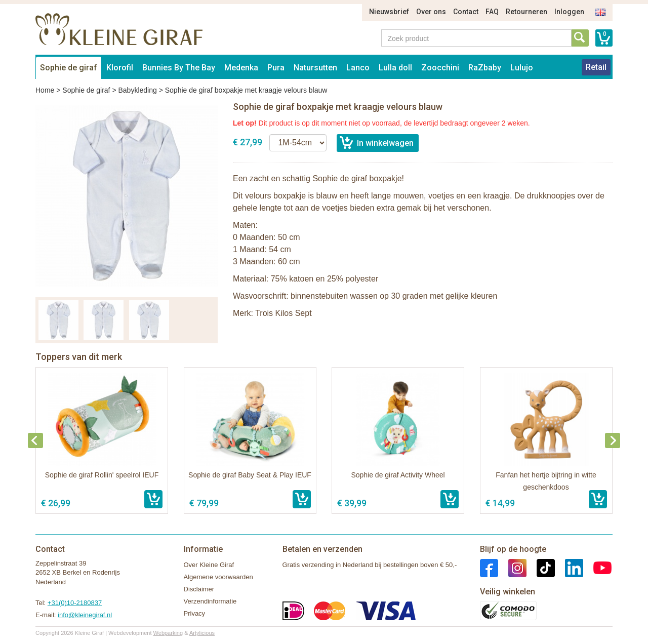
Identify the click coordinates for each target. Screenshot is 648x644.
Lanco (358, 68)
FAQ (492, 12)
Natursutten (315, 68)
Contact (466, 12)
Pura (276, 68)
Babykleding (137, 90)
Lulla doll (395, 68)
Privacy (195, 613)
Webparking (168, 633)
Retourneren (526, 12)
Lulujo (522, 68)
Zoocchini (440, 68)
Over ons (431, 12)
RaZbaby (485, 68)
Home (45, 90)
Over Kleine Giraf (209, 565)
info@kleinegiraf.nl (85, 615)
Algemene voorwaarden (218, 577)
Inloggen (569, 12)
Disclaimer (199, 589)
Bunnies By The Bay (179, 68)
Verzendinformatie (210, 601)
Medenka (241, 68)
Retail (596, 67)
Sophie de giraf (69, 68)
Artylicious (202, 633)
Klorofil (120, 68)
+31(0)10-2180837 (75, 603)
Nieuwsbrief (389, 12)
